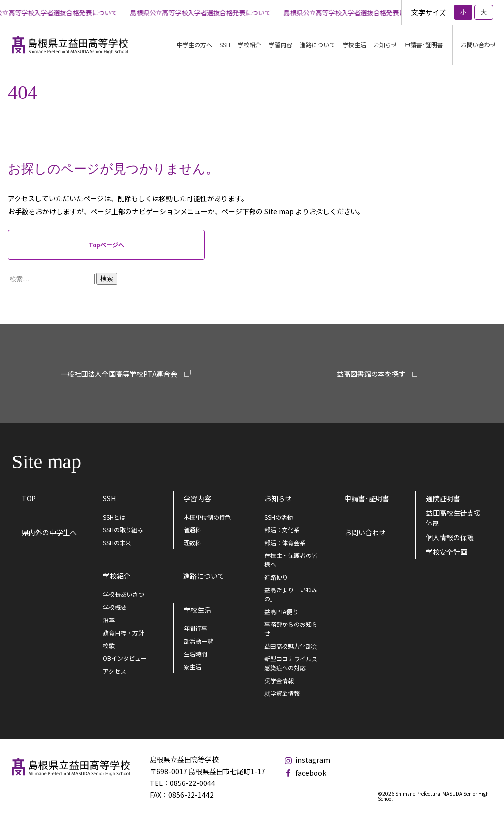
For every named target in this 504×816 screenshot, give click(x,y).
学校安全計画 (446, 552)
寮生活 (192, 667)
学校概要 (115, 607)
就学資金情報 (282, 693)
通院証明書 (443, 498)
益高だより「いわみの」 (291, 594)
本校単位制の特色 (207, 517)
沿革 (109, 620)
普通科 (192, 530)
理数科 (192, 542)
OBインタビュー (125, 658)
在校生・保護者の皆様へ (291, 560)
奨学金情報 (279, 680)
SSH (109, 498)
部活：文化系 (282, 530)
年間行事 (195, 628)
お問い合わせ (478, 45)
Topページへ (106, 245)
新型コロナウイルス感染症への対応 (291, 663)
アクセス (114, 671)
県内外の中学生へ (49, 532)
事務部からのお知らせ (291, 629)
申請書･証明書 (424, 45)
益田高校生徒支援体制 (453, 518)
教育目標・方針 (124, 633)
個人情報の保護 (450, 537)
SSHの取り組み (123, 530)
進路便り (276, 577)
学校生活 (197, 610)
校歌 (109, 645)
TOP (29, 498)
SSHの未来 (117, 542)
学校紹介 (117, 576)
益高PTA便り (281, 611)
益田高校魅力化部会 (291, 646)
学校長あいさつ (124, 594)
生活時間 (195, 654)
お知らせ (385, 45)
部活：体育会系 (285, 542)
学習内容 (197, 498)
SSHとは (114, 517)
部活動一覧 (198, 641)
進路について (317, 45)
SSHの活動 (279, 517)
